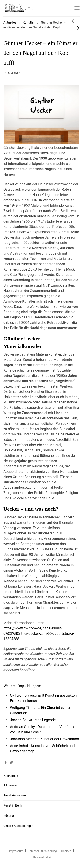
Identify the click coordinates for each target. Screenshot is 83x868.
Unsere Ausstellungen (18, 826)
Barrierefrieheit (42, 857)
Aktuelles (10, 23)
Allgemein (10, 785)
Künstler (29, 23)
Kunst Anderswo (15, 795)
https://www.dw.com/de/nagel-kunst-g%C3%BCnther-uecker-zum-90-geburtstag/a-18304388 (39, 634)
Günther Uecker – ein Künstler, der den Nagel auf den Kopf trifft (41, 53)
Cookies (66, 851)
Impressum (16, 851)
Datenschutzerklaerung (42, 851)
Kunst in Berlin (13, 805)
